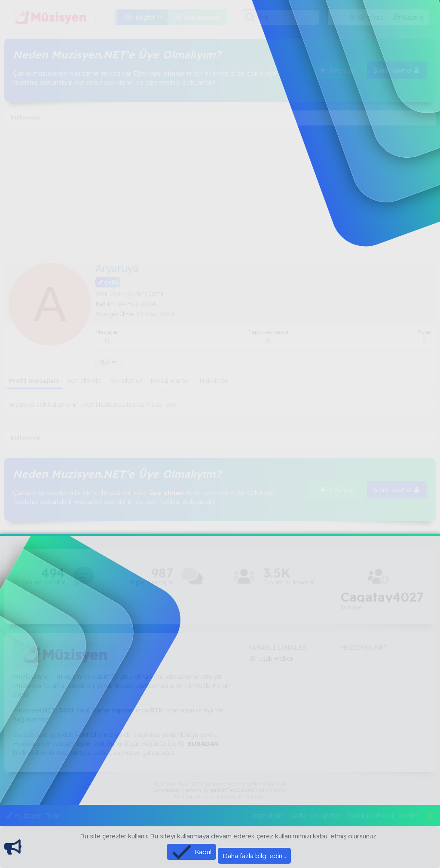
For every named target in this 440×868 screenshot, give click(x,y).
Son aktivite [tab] (84, 381)
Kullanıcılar (203, 17)
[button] (112, 17)
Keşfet (145, 17)
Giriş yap (337, 70)
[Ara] (288, 17)
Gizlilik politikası (370, 815)
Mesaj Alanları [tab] (171, 381)
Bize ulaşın (268, 815)
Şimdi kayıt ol (397, 70)
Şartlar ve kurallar (315, 815)
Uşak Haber (275, 659)
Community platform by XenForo (220, 790)
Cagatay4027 (382, 597)
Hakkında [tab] (213, 381)
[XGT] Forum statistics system (220, 797)
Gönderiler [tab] (126, 381)
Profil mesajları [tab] (34, 381)
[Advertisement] (220, 194)
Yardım (410, 815)
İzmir (156, 293)
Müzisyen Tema (33, 815)
